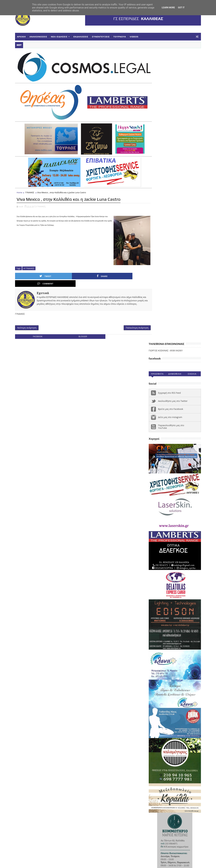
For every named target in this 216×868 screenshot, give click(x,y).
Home (23, 185)
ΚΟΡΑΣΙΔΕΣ (153, 751)
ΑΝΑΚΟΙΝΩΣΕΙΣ (41, 36)
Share (66, 269)
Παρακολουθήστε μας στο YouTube (168, 135)
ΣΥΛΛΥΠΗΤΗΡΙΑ (155, 766)
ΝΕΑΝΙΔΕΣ (183, 756)
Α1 (168, 735)
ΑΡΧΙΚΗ (24, 36)
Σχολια (189, 83)
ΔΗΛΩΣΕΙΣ (186, 741)
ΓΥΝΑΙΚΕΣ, (44, 199)
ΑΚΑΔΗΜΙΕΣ (180, 735)
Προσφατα (154, 83)
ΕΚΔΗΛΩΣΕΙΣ (84, 36)
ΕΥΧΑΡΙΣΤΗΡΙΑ (183, 746)
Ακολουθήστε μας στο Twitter (170, 110)
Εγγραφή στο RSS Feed (166, 102)
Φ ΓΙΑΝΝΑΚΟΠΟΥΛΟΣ (173, 776)
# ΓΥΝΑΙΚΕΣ (32, 261)
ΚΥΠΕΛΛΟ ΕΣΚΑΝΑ (157, 756)
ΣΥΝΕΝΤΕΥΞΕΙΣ (104, 36)
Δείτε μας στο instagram (167, 126)
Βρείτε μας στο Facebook (168, 118)
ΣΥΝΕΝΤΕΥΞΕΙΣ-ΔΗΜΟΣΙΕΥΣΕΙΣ (163, 771)
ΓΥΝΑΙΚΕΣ (33, 185)
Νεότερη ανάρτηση (30, 314)
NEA (149, 735)
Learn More (168, 8)
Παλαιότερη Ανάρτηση (126, 314)
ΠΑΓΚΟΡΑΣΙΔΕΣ (155, 761)
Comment (96, 269)
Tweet (35, 269)
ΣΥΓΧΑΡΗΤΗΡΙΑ (175, 761)
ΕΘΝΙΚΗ (151, 746)
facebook (38, 323)
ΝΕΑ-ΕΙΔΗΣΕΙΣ (62, 36)
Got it (181, 8)
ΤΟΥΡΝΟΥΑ (123, 36)
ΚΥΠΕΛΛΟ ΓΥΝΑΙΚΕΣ (173, 751)
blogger (79, 323)
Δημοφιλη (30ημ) (172, 83)
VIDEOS (137, 36)
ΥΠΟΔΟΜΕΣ (153, 776)
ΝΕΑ (172, 756)
